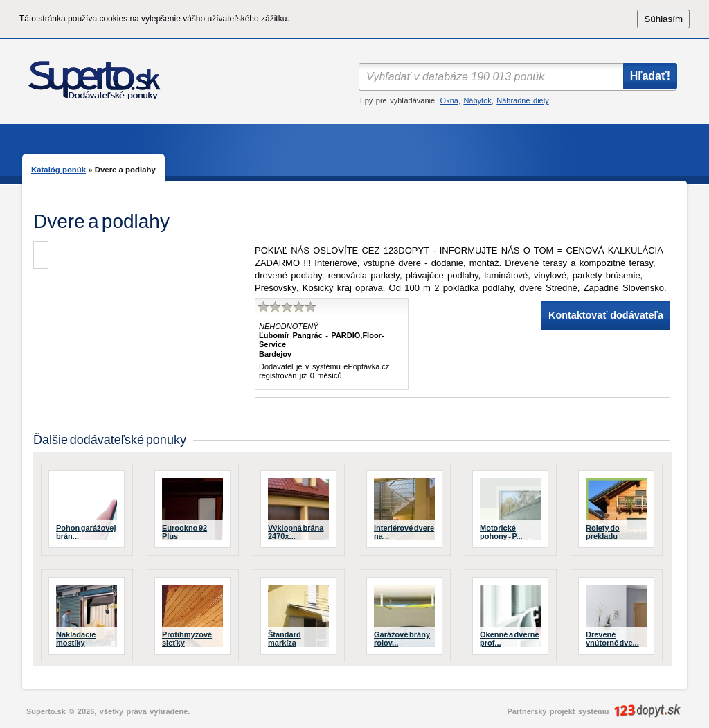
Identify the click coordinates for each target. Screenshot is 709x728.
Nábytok (477, 100)
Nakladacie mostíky (76, 639)
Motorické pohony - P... (501, 532)
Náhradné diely (522, 100)
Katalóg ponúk (59, 170)
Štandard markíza (285, 639)
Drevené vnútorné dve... (612, 639)
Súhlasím (663, 19)
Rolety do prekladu (603, 532)
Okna (449, 100)
